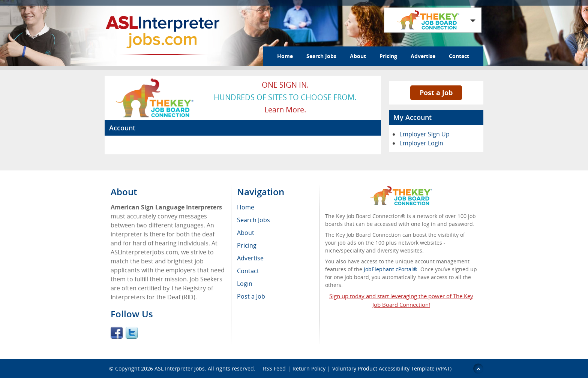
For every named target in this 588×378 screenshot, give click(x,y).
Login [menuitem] (245, 284)
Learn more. (285, 110)
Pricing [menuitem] (247, 245)
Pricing (388, 56)
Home (285, 56)
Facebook (117, 333)
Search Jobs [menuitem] (253, 220)
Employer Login (421, 143)
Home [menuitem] (246, 207)
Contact (459, 56)
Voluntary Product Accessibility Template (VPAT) (392, 368)
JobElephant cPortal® (391, 269)
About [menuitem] (246, 233)
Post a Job (436, 93)
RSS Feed (274, 368)
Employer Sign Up (424, 134)
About (358, 56)
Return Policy (309, 368)
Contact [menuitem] (248, 271)
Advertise (423, 56)
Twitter (132, 333)
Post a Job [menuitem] (251, 296)
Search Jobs (321, 56)
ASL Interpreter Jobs (180, 368)
